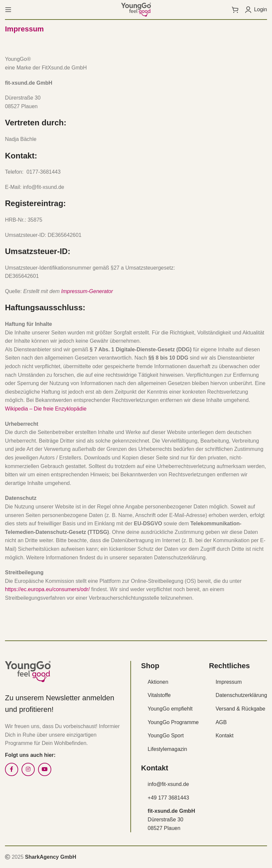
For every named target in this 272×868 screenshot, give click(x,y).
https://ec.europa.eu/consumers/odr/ (47, 589)
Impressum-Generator (87, 291)
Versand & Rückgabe (240, 709)
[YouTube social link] (45, 769)
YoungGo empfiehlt (170, 709)
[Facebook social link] (12, 769)
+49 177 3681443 (168, 798)
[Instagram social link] (28, 769)
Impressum (228, 682)
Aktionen (158, 682)
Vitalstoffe (159, 695)
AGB (221, 722)
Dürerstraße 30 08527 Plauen (171, 819)
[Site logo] (136, 9)
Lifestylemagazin (167, 749)
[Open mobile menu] (8, 10)
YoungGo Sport (166, 736)
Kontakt (224, 736)
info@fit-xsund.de (168, 784)
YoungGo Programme (173, 722)
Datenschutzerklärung (241, 695)
